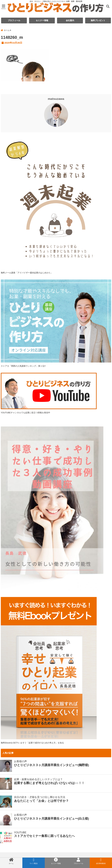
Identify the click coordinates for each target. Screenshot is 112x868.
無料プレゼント (98, 20)
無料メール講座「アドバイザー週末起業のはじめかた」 (27, 273)
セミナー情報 (42, 20)
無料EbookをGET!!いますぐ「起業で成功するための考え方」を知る (32, 743)
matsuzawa (56, 99)
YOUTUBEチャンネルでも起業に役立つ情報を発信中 (49, 393)
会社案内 (70, 20)
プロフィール (14, 20)
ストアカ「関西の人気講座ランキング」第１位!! (23, 366)
